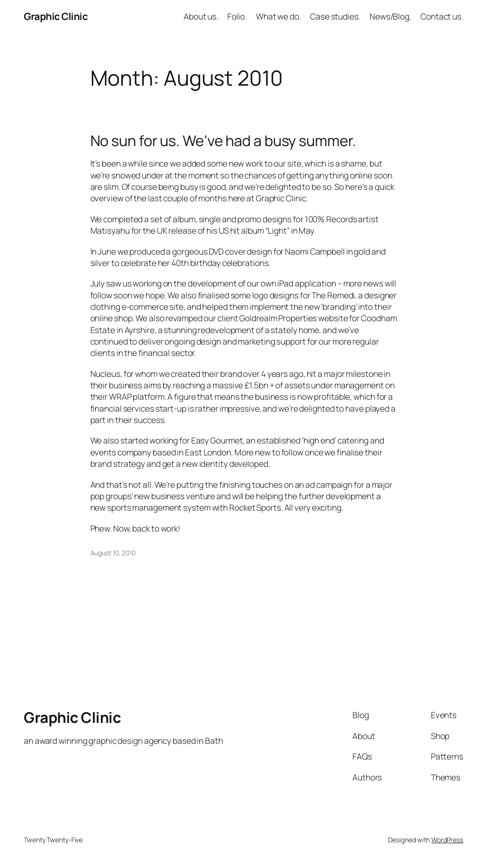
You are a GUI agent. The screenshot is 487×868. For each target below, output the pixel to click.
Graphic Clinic (56, 16)
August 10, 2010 (113, 553)
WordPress (447, 840)
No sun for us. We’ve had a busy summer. (223, 141)
